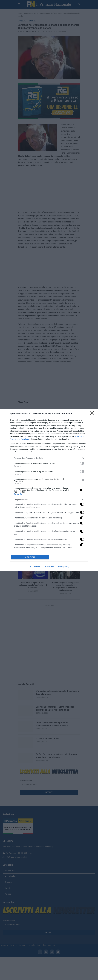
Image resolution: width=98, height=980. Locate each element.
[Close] (93, 414)
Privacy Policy (64, 566)
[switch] (82, 463)
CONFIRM (30, 557)
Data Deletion (34, 566)
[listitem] (49, 458)
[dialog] (49, 490)
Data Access (49, 566)
